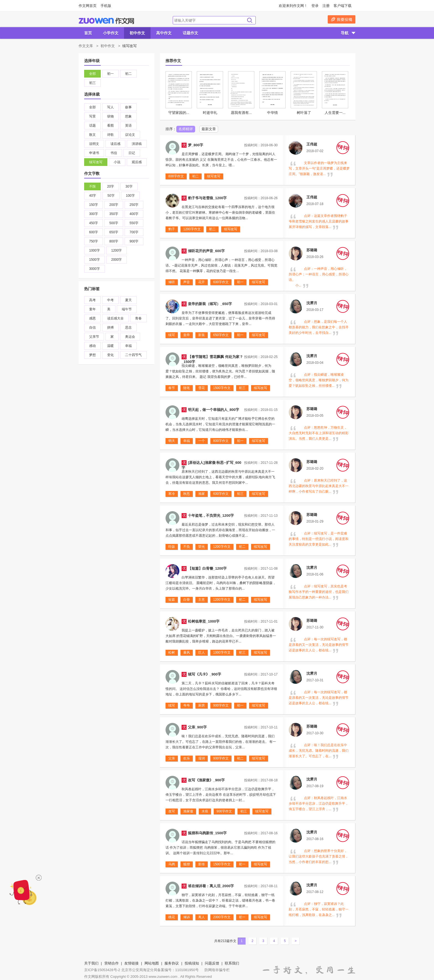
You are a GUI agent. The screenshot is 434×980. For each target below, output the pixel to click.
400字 (134, 214)
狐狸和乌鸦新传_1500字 (207, 833)
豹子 (172, 229)
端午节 (127, 309)
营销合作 (112, 963)
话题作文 (190, 33)
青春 (138, 318)
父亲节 (94, 337)
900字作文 (221, 705)
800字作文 (176, 176)
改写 (172, 811)
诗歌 (110, 135)
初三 (92, 83)
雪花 (201, 388)
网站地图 (152, 963)
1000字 (95, 250)
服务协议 (172, 963)
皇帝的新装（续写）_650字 (210, 304)
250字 (134, 205)
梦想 (92, 355)
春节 (172, 388)
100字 (130, 196)
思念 (128, 327)
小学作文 (111, 33)
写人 (110, 107)
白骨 (187, 600)
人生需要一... (335, 113)
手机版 (106, 6)
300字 (94, 214)
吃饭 (172, 547)
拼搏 (110, 327)
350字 (114, 214)
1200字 (117, 250)
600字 (94, 232)
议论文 (130, 135)
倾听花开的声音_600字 (206, 251)
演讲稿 (137, 144)
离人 (201, 917)
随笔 (187, 388)
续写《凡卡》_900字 (205, 674)
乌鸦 (172, 864)
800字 (114, 241)
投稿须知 (192, 963)
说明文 (94, 144)
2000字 (117, 260)
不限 (92, 186)
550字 (134, 223)
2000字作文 (222, 917)
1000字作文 (222, 653)
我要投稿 (342, 19)
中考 (110, 300)
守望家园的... (179, 113)
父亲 (172, 758)
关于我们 (91, 963)
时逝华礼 (210, 113)
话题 (92, 126)
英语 (128, 126)
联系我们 (232, 963)
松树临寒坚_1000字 (204, 621)
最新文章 (209, 129)
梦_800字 (196, 145)
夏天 (128, 300)
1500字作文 (222, 388)
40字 (93, 196)
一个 (201, 441)
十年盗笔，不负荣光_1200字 (211, 515)
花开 (201, 282)
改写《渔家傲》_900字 (206, 780)
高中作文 (164, 33)
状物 (110, 116)
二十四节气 (133, 355)
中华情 (272, 113)
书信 (114, 153)
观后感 (137, 162)
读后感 (115, 144)
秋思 (187, 494)
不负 (187, 547)
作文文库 (86, 46)
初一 (110, 74)
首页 (88, 33)
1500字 (95, 260)
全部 (92, 74)
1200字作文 (192, 229)
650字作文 (221, 335)
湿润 (201, 758)
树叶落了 (304, 113)
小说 (117, 162)
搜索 (250, 20)
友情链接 (131, 963)
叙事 (128, 107)
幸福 (128, 346)
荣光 (201, 547)
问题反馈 (212, 963)
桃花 (172, 917)
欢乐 (187, 758)
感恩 (92, 318)
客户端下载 (343, 6)
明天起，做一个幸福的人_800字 (214, 410)
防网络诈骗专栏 (217, 970)
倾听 (172, 282)
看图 (110, 126)
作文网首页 (88, 6)
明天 (172, 441)
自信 (92, 327)
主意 (201, 600)
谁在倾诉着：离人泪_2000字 (211, 886)
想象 (128, 116)
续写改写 (96, 162)
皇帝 (187, 335)
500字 (114, 223)
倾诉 (187, 917)
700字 (134, 232)
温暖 (110, 346)
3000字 (95, 269)
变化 (110, 355)
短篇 (172, 600)
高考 (92, 300)
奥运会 (130, 337)
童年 (92, 309)
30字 (129, 186)
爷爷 (187, 705)
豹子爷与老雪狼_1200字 (207, 198)
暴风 (187, 653)
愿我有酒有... (241, 113)
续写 (172, 335)
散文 (92, 135)
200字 (114, 205)
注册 (326, 6)
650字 (114, 232)
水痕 (205, 811)
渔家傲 (188, 811)
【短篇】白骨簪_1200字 (207, 568)
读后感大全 (115, 318)
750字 (94, 241)
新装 (201, 335)
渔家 (201, 494)
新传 (201, 864)
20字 (111, 186)
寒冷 (172, 494)
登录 (315, 6)
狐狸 (187, 864)
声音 (187, 282)
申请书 (94, 153)
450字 (94, 223)
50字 (111, 196)
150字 (94, 205)
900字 (134, 241)
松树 (172, 653)
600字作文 (221, 282)
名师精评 (186, 129)
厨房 (201, 705)
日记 (132, 153)
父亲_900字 (197, 727)
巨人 (201, 653)
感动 (92, 346)
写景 (92, 116)
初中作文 (137, 33)
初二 (128, 74)
